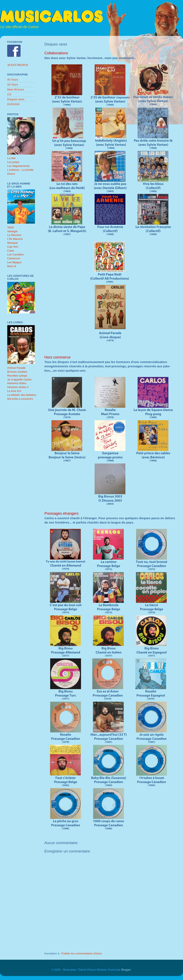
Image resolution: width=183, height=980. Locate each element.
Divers (11, 174)
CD (9, 94)
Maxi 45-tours (16, 89)
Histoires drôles (17, 383)
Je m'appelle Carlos (19, 380)
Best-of (12, 266)
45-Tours (13, 80)
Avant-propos (18, 65)
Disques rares (16, 99)
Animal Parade (16, 368)
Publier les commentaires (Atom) (82, 953)
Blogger (126, 970)
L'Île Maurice (15, 239)
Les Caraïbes (15, 254)
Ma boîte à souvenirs (20, 399)
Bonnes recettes (17, 372)
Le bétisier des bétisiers (22, 395)
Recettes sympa (17, 376)
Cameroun (14, 258)
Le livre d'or (14, 391)
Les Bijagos (14, 262)
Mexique (12, 243)
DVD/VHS (13, 104)
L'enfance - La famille (20, 170)
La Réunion (14, 235)
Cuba (10, 251)
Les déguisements (19, 166)
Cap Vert (13, 247)
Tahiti (10, 227)
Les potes (13, 162)
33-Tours (13, 85)
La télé (11, 158)
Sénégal (12, 231)
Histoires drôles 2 (18, 387)
